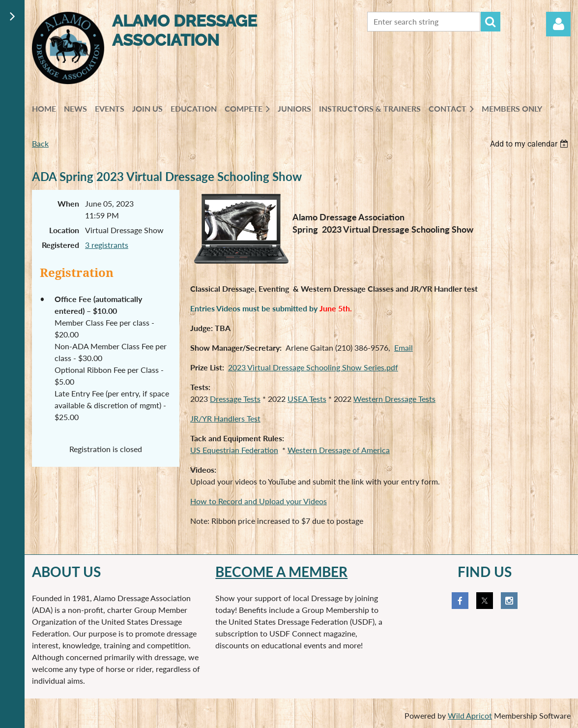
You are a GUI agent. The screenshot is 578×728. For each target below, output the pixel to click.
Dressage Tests (235, 399)
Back (40, 143)
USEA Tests (307, 399)
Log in (558, 24)
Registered (60, 245)
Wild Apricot (470, 715)
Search (491, 22)
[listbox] (530, 144)
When (68, 203)
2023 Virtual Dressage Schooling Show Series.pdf (313, 367)
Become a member (281, 572)
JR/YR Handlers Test (225, 418)
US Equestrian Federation (234, 450)
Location (64, 230)
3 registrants (107, 245)
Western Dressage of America (339, 450)
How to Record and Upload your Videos (259, 501)
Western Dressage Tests (394, 399)
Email (404, 348)
